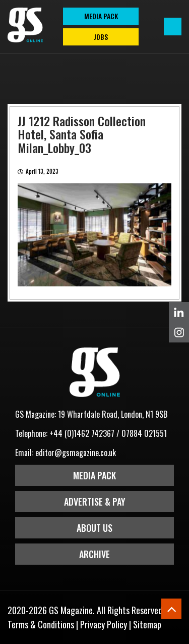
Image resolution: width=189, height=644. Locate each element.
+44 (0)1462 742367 (82, 433)
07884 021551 (144, 433)
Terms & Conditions (41, 624)
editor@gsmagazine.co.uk (76, 453)
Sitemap (147, 624)
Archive (94, 554)
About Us (94, 528)
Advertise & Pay (95, 502)
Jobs (101, 37)
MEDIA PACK (101, 16)
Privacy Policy (104, 624)
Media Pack (94, 475)
